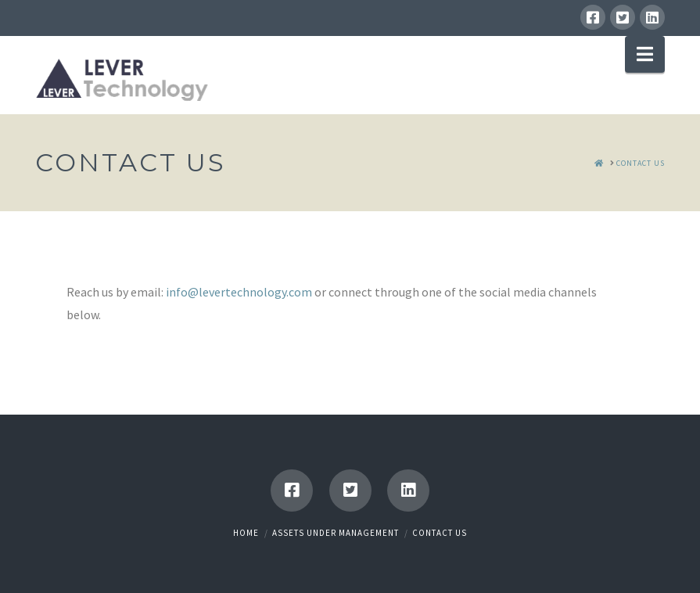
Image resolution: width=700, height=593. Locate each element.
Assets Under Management (336, 533)
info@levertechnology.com (239, 292)
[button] (645, 54)
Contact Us (440, 533)
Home (246, 533)
